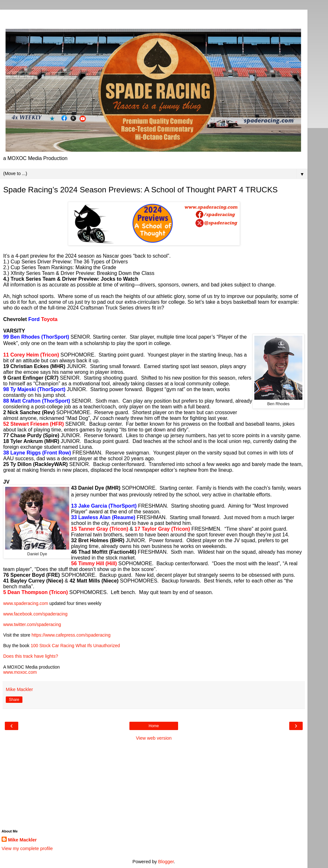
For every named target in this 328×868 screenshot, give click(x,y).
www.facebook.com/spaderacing (35, 614)
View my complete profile (27, 848)
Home (154, 726)
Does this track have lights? (31, 656)
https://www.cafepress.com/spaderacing (71, 635)
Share (14, 700)
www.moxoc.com (20, 672)
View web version (154, 738)
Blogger (166, 862)
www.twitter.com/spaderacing (32, 624)
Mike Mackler (22, 840)
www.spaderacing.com (26, 603)
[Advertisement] (154, 18)
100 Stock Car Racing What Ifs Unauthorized (75, 646)
